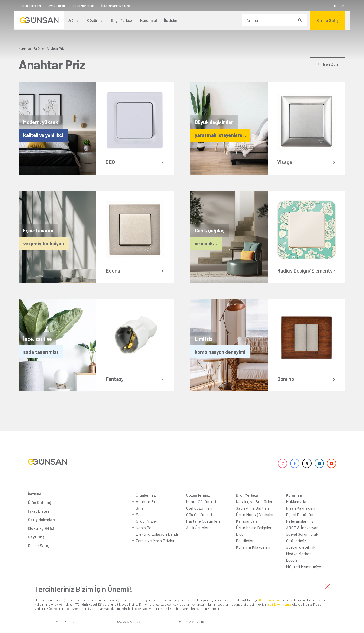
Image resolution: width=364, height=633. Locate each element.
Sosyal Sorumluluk (302, 542)
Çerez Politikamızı (272, 599)
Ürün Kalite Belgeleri (254, 535)
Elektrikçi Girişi (41, 536)
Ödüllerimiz (296, 548)
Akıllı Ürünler (197, 535)
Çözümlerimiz (198, 503)
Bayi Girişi (37, 544)
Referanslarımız (300, 529)
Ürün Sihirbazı (35, 5)
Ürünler (39, 48)
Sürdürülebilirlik (301, 555)
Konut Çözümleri (201, 509)
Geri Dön (329, 65)
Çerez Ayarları (61, 622)
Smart (141, 516)
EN (338, 5)
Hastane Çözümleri (203, 529)
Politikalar (245, 548)
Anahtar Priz (55, 48)
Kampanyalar (247, 529)
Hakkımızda (296, 509)
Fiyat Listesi (61, 5)
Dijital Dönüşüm (300, 522)
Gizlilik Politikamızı (280, 603)
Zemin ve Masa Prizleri (156, 548)
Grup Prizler (147, 529)
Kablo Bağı (145, 535)
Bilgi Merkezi (247, 503)
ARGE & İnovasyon (302, 535)
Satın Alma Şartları (252, 516)
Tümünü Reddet (114, 622)
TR (331, 5)
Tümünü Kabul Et (167, 622)
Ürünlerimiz (146, 503)
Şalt (139, 522)
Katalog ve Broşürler (254, 509)
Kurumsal (25, 48)
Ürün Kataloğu (41, 510)
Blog (240, 542)
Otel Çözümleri (199, 516)
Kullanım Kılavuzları (253, 555)
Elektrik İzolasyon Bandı (157, 542)
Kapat (328, 585)
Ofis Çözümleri (199, 522)
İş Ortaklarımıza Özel (120, 5)
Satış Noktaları (87, 5)
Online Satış (39, 553)
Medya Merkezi (299, 561)
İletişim (34, 501)
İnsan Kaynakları (301, 516)
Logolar (293, 568)
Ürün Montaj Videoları (255, 522)
